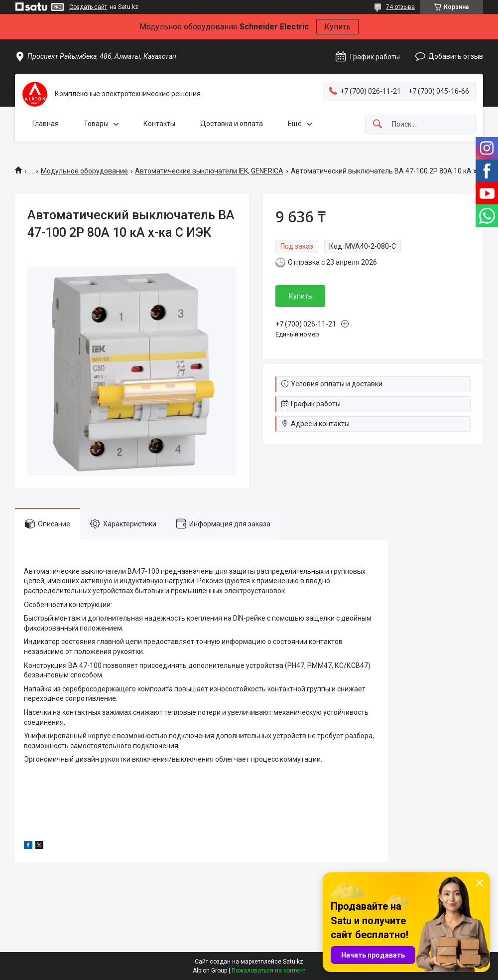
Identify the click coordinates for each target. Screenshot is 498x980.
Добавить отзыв (456, 56)
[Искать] (377, 124)
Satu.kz (293, 962)
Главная (46, 124)
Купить (337, 27)
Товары (96, 124)
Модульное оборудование (84, 171)
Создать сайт (88, 7)
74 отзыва (400, 7)
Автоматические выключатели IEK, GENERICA (209, 171)
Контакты (159, 124)
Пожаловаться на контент (268, 971)
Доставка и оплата (232, 124)
